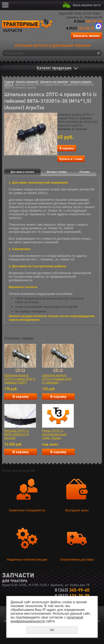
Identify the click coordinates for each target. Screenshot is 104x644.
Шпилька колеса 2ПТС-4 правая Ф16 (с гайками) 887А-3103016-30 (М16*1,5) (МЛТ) (57, 379)
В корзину (67, 148)
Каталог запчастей (27, 82)
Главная (9, 82)
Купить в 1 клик (71, 159)
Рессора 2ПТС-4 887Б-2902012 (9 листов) (17, 434)
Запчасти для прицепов (54, 82)
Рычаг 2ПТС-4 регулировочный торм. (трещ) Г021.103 (54, 434)
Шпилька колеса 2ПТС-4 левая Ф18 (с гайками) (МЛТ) (20, 379)
